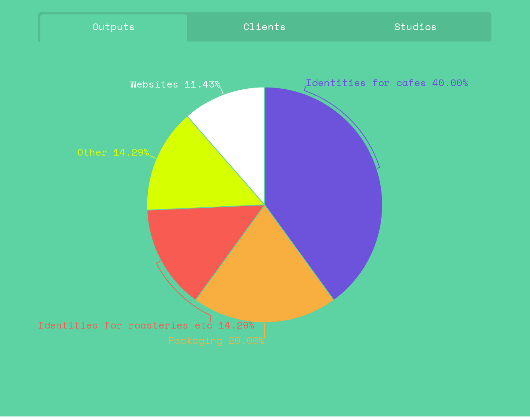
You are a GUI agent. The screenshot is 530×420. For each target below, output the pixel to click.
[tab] (114, 27)
